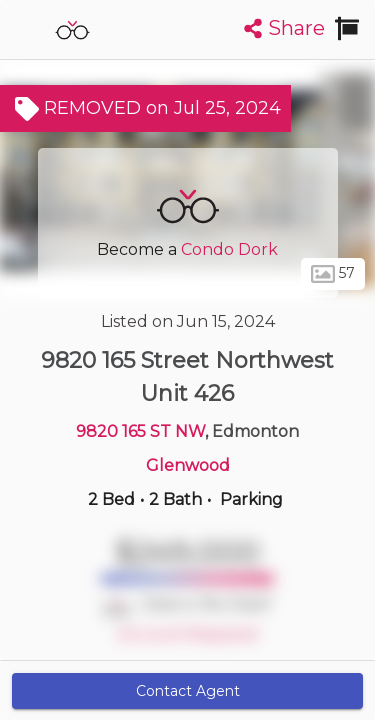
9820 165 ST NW (140, 431)
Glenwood (188, 465)
